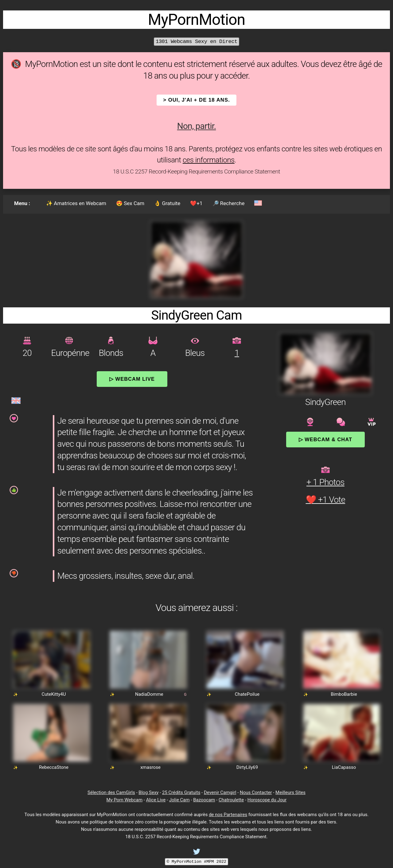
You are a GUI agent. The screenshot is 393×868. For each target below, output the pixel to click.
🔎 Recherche (229, 203)
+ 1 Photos (325, 482)
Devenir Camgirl (220, 792)
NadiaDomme (149, 694)
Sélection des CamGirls (111, 792)
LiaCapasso (344, 767)
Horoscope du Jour (267, 800)
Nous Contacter (256, 792)
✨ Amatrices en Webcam (76, 203)
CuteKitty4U (54, 694)
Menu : (22, 203)
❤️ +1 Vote (326, 500)
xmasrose (150, 767)
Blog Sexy (148, 792)
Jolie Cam (179, 800)
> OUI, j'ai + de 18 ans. (196, 100)
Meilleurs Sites (290, 792)
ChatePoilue (247, 694)
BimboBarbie (344, 694)
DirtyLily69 (247, 767)
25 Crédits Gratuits (181, 792)
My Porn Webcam (125, 800)
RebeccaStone (54, 767)
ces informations (209, 160)
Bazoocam (204, 800)
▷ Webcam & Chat (325, 439)
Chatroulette (231, 800)
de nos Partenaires (228, 815)
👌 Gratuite (167, 203)
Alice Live (156, 800)
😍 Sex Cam (130, 203)
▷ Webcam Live (132, 379)
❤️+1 (196, 203)
